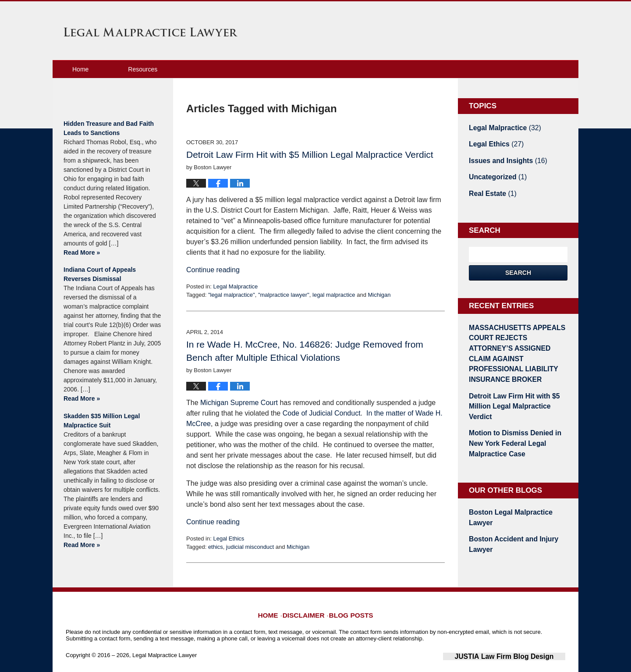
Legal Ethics (229, 539)
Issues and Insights (504, 158)
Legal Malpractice (235, 286)
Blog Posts (349, 603)
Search (518, 267)
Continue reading (213, 270)
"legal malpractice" (232, 295)
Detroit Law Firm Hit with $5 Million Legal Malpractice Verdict (310, 155)
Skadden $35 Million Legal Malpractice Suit (102, 421)
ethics (216, 547)
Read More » (82, 252)
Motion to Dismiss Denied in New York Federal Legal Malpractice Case (517, 407)
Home (80, 69)
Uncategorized (495, 173)
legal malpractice (334, 295)
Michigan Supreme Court (239, 403)
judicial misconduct (250, 547)
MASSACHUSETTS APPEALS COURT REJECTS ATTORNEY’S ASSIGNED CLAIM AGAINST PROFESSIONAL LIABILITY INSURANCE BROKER (515, 340)
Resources (143, 69)
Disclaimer (307, 603)
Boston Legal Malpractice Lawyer (518, 473)
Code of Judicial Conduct (322, 413)
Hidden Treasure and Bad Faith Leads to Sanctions (109, 128)
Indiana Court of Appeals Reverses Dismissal (100, 274)
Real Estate (490, 188)
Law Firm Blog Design (523, 650)
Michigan (379, 295)
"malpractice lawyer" (284, 295)
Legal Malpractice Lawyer (151, 32)
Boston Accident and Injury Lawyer (509, 493)
